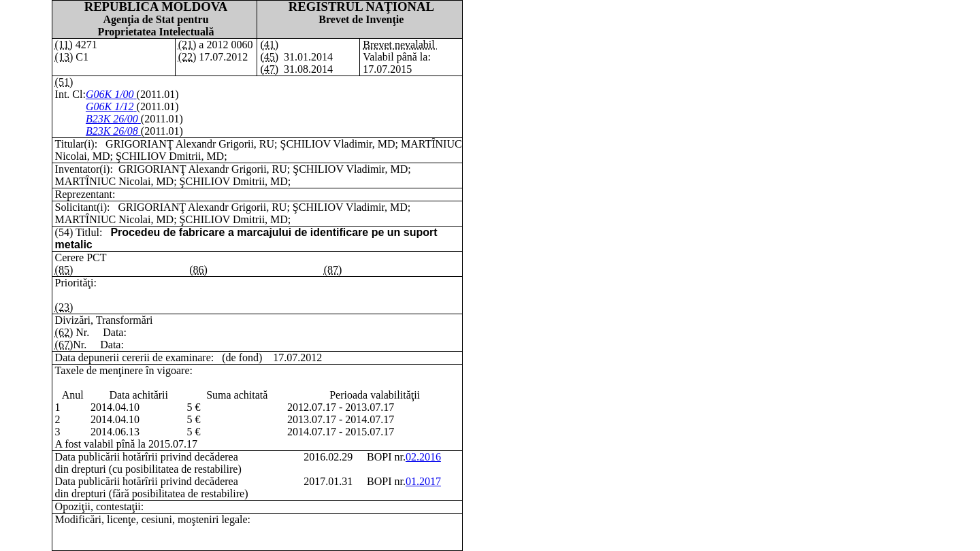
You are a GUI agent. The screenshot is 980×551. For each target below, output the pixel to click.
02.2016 (423, 457)
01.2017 (423, 481)
